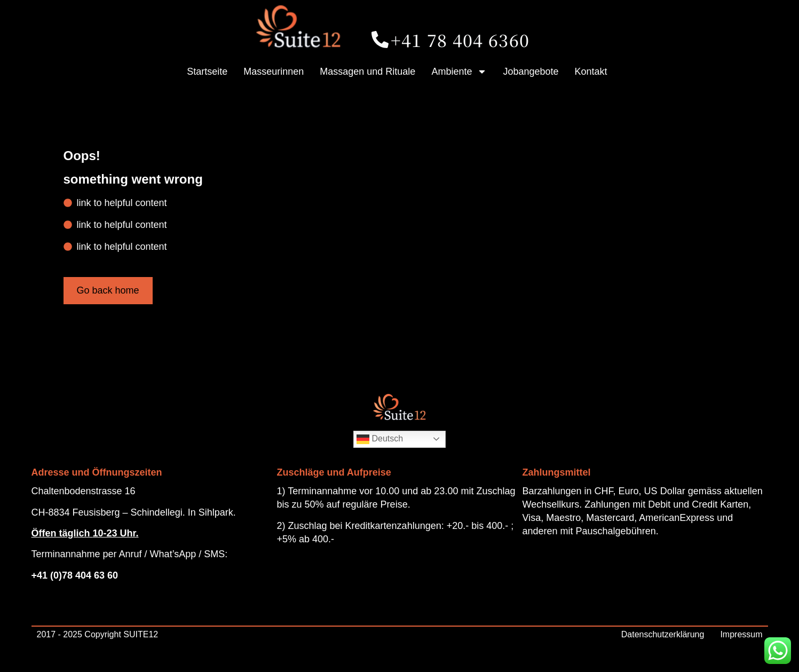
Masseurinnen (274, 72)
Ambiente (459, 72)
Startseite (207, 72)
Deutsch (380, 439)
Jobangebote (531, 72)
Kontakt (591, 72)
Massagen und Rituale (367, 72)
